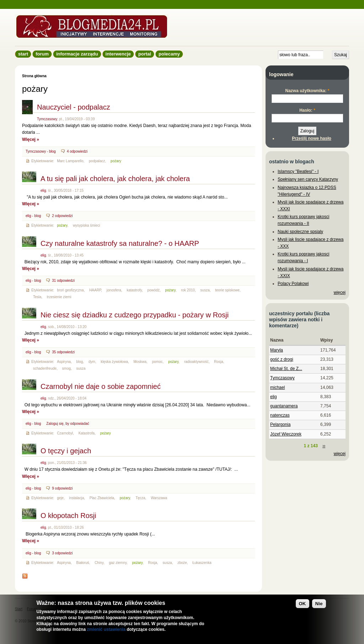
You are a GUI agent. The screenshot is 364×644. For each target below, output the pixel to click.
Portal (145, 54)
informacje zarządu (77, 54)
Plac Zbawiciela (102, 498)
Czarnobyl (65, 433)
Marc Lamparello (70, 161)
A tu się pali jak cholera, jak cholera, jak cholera (115, 179)
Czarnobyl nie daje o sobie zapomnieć (101, 386)
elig (43, 191)
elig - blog (33, 216)
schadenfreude (45, 368)
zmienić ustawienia (106, 629)
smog (66, 368)
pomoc (157, 362)
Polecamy (169, 54)
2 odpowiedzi (62, 216)
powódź (154, 290)
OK (303, 604)
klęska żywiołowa (114, 362)
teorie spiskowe (227, 290)
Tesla (37, 297)
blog (80, 362)
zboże (182, 563)
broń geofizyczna (70, 290)
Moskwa (140, 362)
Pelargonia (280, 424)
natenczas (280, 415)
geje (60, 498)
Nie (319, 604)
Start (23, 54)
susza (205, 290)
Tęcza (140, 498)
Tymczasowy (47, 119)
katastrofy (134, 290)
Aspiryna (64, 362)
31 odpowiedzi (63, 281)
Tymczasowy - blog (41, 151)
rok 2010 (188, 290)
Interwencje (118, 54)
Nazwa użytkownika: (307, 91)
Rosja (219, 362)
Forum (42, 54)
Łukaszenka (202, 563)
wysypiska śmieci (87, 225)
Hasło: (307, 110)
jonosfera (114, 290)
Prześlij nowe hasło (312, 138)
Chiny (99, 563)
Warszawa (159, 498)
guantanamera (284, 406)
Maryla (277, 350)
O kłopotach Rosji (68, 516)
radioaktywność (196, 362)
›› (324, 446)
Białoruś (83, 563)
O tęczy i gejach (66, 451)
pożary (116, 161)
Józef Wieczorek (286, 434)
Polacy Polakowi (293, 284)
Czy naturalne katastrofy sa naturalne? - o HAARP (120, 243)
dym (92, 362)
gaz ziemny (118, 563)
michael (277, 387)
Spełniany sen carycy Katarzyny (308, 179)
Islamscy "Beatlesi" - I (298, 171)
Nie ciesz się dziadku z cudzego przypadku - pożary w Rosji (135, 315)
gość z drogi (282, 359)
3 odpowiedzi (62, 553)
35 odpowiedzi (63, 352)
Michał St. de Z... (286, 369)
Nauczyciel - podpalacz (74, 107)
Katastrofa (87, 433)
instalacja (77, 498)
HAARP (95, 290)
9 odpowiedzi (62, 488)
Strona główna (34, 76)
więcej (340, 292)
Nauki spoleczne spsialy (300, 232)
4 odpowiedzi (77, 151)
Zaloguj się (55, 424)
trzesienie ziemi (59, 297)
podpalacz (97, 161)
